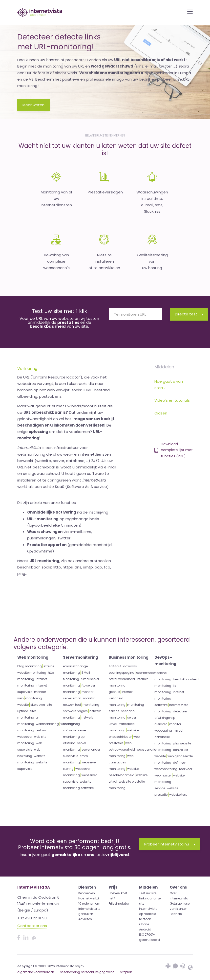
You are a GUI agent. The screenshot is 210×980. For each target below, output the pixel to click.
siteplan (126, 972)
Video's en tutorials (172, 400)
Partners (176, 914)
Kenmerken (87, 893)
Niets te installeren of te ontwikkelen (104, 261)
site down (38, 705)
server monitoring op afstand (75, 737)
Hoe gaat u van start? (169, 385)
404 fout (115, 666)
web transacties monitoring (121, 762)
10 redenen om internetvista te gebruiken (89, 909)
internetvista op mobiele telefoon (148, 914)
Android (145, 929)
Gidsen (161, 413)
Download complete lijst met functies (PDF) (174, 450)
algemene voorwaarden (36, 972)
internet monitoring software (169, 698)
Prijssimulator (119, 903)
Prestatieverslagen (105, 192)
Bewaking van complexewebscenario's (56, 261)
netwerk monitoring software (78, 724)
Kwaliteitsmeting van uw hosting (152, 261)
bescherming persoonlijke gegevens (87, 972)
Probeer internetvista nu (170, 844)
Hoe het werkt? (89, 898)
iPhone (144, 924)
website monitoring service (169, 782)
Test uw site (148, 893)
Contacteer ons (32, 926)
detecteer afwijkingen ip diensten (171, 718)
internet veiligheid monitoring (121, 698)
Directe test (189, 314)
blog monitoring (30, 666)
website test (178, 795)
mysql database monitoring (169, 737)
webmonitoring (47, 724)
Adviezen (85, 919)
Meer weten (33, 105)
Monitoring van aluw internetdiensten (56, 199)
